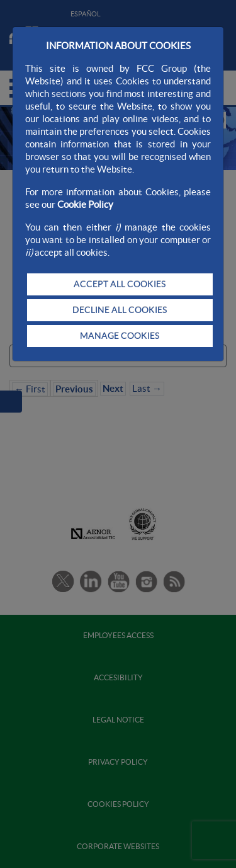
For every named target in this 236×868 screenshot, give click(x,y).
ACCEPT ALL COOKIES (120, 284)
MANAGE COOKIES (120, 336)
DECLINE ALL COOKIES (120, 310)
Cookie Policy (85, 204)
